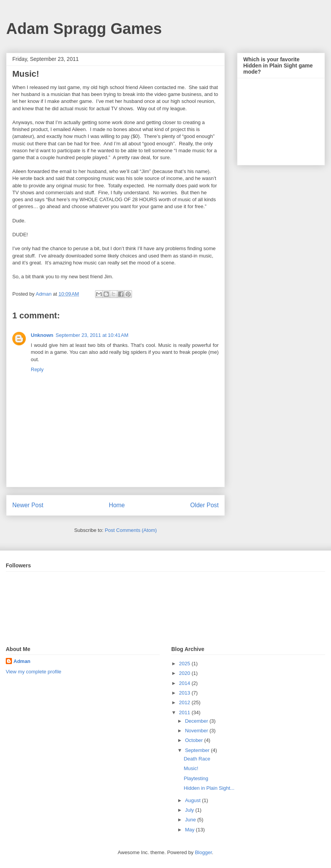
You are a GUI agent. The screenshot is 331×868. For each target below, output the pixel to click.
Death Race (197, 759)
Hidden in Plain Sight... (209, 788)
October (195, 740)
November (197, 731)
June (191, 820)
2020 (185, 673)
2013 (185, 693)
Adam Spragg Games (84, 29)
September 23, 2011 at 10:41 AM (92, 335)
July (190, 810)
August (194, 800)
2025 (185, 664)
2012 (185, 702)
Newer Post (28, 505)
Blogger (203, 852)
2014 (185, 683)
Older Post (204, 505)
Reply (37, 369)
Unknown (42, 335)
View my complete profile (33, 672)
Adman (22, 661)
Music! (191, 768)
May (191, 830)
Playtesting (196, 778)
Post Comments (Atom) (131, 530)
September (198, 750)
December (197, 721)
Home (117, 505)
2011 (185, 712)
